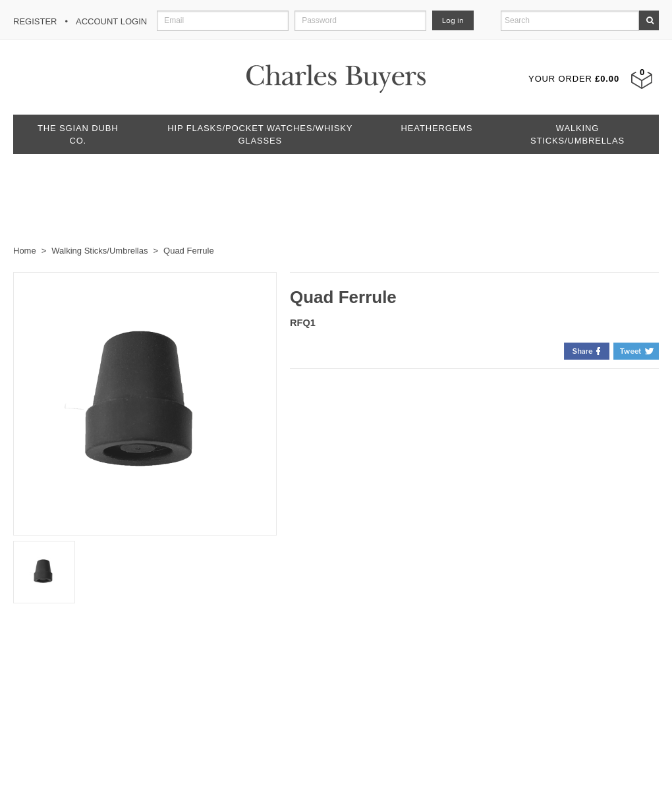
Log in (453, 20)
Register (35, 21)
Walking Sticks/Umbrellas (577, 134)
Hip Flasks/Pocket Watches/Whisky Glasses (260, 134)
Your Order (574, 79)
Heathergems (437, 128)
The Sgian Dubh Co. (78, 134)
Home (25, 251)
